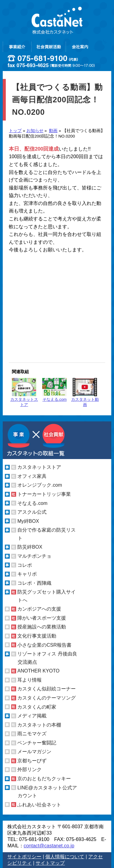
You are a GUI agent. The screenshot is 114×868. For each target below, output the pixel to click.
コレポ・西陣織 (34, 583)
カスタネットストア (24, 392)
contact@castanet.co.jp (49, 846)
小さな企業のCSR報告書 (44, 645)
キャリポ (27, 574)
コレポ (25, 565)
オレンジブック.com (40, 485)
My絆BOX (28, 521)
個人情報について (65, 857)
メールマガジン (34, 752)
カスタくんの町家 (37, 707)
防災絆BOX (30, 547)
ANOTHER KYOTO (38, 671)
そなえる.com (54, 390)
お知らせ (35, 131)
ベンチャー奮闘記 (37, 743)
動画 (53, 131)
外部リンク (29, 769)
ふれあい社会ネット (39, 805)
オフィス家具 (32, 476)
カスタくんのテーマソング (47, 698)
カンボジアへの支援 (39, 609)
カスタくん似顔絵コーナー (47, 689)
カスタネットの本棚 (39, 725)
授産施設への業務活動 (42, 627)
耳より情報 (29, 680)
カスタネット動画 (85, 392)
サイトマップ (50, 863)
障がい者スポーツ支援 (42, 618)
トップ (15, 131)
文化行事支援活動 (37, 636)
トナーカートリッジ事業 (44, 494)
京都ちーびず (32, 761)
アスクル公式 (32, 512)
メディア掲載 (32, 716)
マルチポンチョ (34, 556)
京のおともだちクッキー (44, 779)
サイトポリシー (24, 857)
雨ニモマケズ (32, 734)
